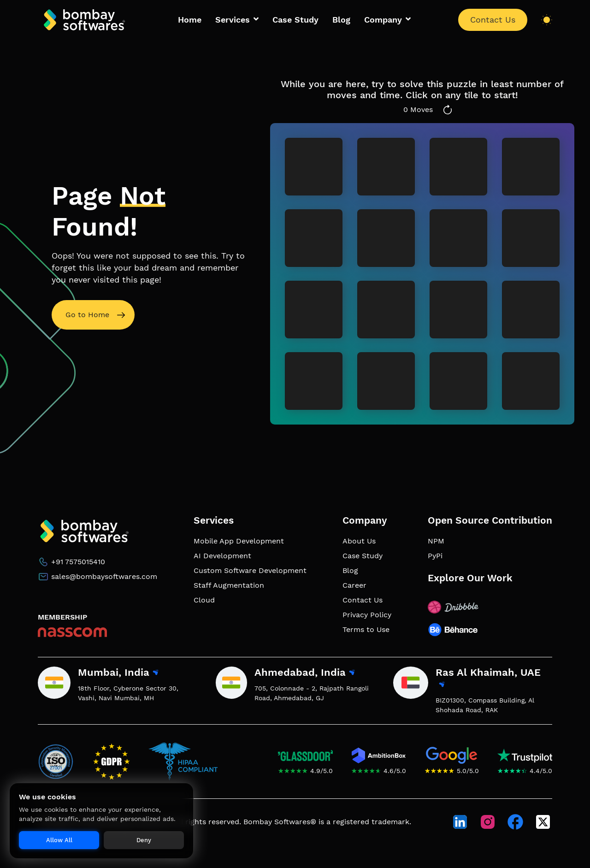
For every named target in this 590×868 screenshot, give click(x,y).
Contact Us (493, 20)
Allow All (59, 840)
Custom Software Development (250, 570)
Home (190, 20)
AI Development (222, 556)
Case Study (295, 20)
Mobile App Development (239, 541)
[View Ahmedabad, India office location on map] (351, 673)
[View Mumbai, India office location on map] (155, 673)
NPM (436, 541)
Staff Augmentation (229, 585)
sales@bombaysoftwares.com (104, 576)
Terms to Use (366, 629)
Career (354, 585)
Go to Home (87, 315)
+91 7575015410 (78, 562)
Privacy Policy (367, 615)
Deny (144, 840)
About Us (359, 541)
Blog (341, 20)
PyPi (435, 556)
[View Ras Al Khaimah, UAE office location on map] (441, 685)
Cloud (204, 600)
